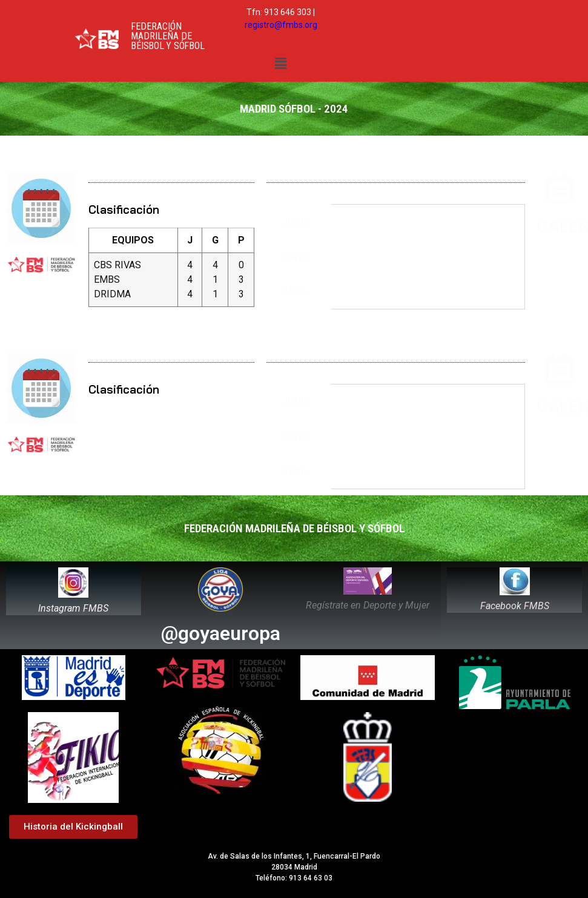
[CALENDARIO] (560, 188)
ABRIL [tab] (296, 292)
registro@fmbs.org (281, 25)
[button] (280, 64)
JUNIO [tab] (296, 221)
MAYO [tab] (296, 256)
